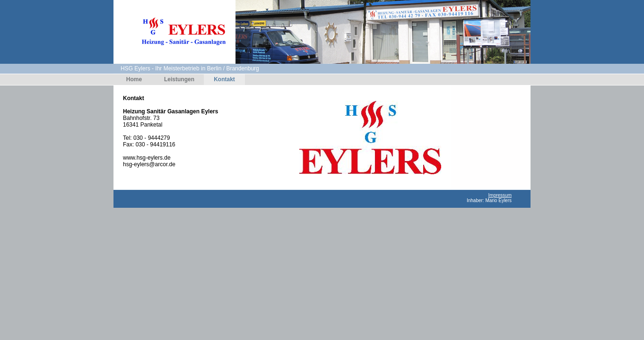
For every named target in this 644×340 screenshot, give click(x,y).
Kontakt (224, 79)
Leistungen (179, 79)
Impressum (500, 195)
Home (134, 79)
